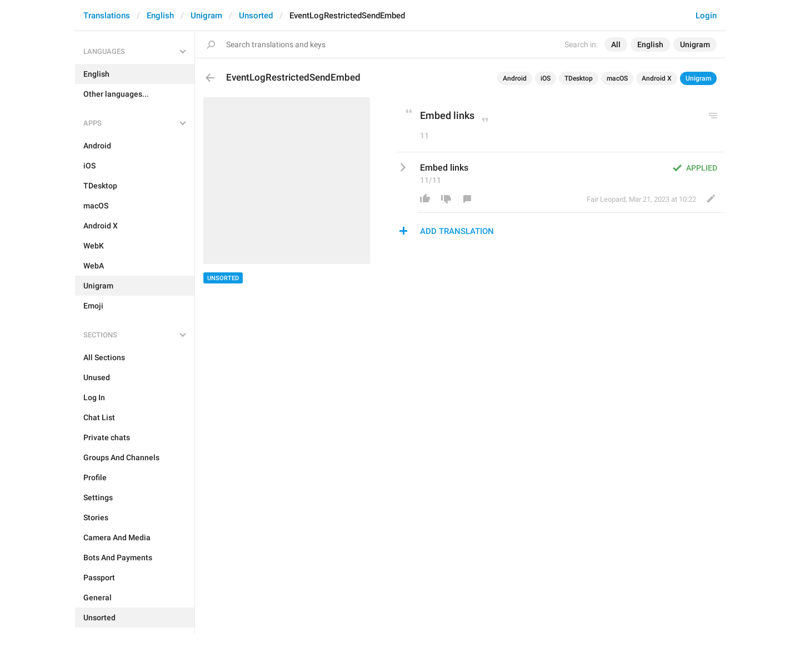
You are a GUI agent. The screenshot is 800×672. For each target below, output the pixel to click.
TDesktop (579, 78)
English (160, 16)
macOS (617, 78)
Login (706, 16)
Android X (657, 78)
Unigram (206, 16)
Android (515, 78)
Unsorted (256, 16)
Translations (107, 16)
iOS (546, 78)
